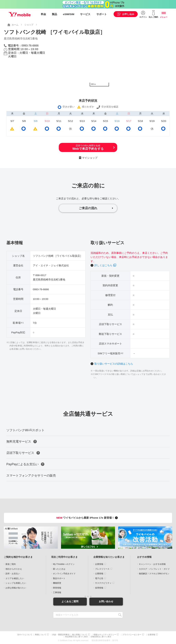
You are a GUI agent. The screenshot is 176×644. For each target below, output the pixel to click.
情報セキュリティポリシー (105, 635)
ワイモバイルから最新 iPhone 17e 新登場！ (88, 518)
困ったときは (59, 569)
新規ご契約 (11, 564)
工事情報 (57, 592)
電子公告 (99, 578)
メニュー (164, 17)
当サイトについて (25, 635)
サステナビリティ (103, 583)
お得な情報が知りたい (16, 588)
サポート (102, 14)
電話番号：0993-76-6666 (23, 46)
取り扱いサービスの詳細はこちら (114, 364)
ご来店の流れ (88, 208)
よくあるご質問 (70, 601)
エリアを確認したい (15, 578)
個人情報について (80, 635)
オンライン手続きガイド (64, 574)
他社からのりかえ (14, 569)
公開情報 (99, 574)
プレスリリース (102, 569)
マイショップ (90, 158)
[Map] (130, 62)
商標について (41, 635)
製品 (54, 14)
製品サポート (59, 578)
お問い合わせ (106, 601)
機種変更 (57, 583)
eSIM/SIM (69, 14)
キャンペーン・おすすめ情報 (152, 564)
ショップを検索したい (16, 583)
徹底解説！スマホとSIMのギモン (154, 574)
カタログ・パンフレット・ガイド (154, 569)
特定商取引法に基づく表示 (76, 637)
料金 (43, 14)
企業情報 (99, 564)
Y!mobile (20, 14)
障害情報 (57, 588)
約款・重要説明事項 (61, 635)
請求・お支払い (13, 574)
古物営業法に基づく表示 (101, 637)
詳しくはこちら (103, 265)
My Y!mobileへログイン (64, 564)
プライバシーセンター (132, 635)
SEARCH (120, 615)
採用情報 (99, 588)
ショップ (29, 25)
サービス (85, 14)
